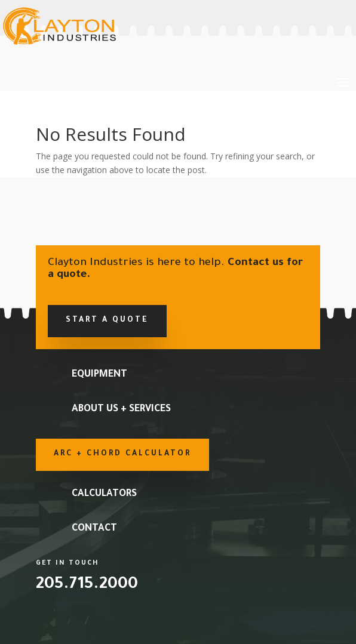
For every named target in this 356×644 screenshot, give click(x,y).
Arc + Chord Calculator (122, 454)
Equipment (99, 375)
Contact (94, 529)
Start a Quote (107, 321)
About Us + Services (121, 409)
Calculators (104, 494)
